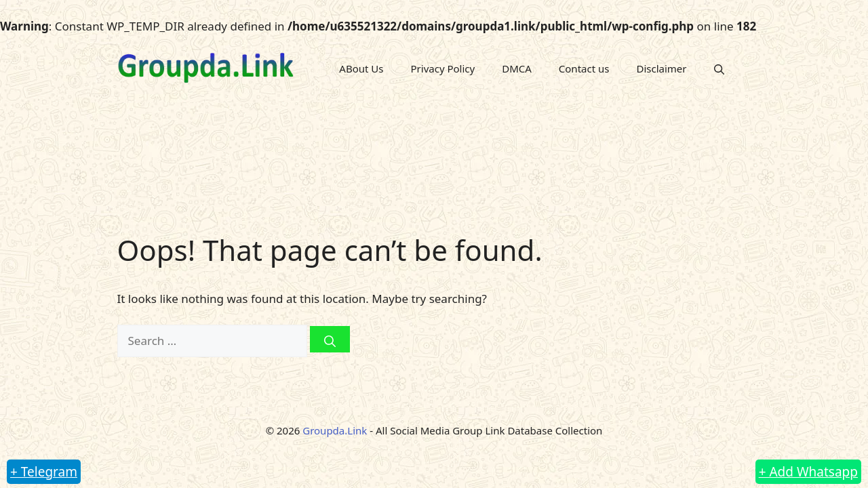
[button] (719, 69)
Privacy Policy (443, 68)
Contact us (584, 68)
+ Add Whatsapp (808, 472)
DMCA (517, 68)
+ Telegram (44, 472)
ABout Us (361, 68)
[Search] (330, 339)
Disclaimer (661, 68)
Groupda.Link (335, 430)
